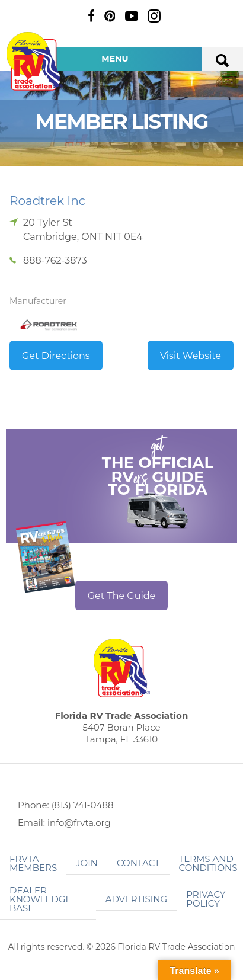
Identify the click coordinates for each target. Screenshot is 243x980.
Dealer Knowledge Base (40, 899)
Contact (138, 863)
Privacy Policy (206, 899)
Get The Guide (122, 596)
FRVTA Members (33, 863)
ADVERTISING (137, 899)
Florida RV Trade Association (34, 61)
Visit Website (191, 356)
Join (87, 863)
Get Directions (56, 356)
